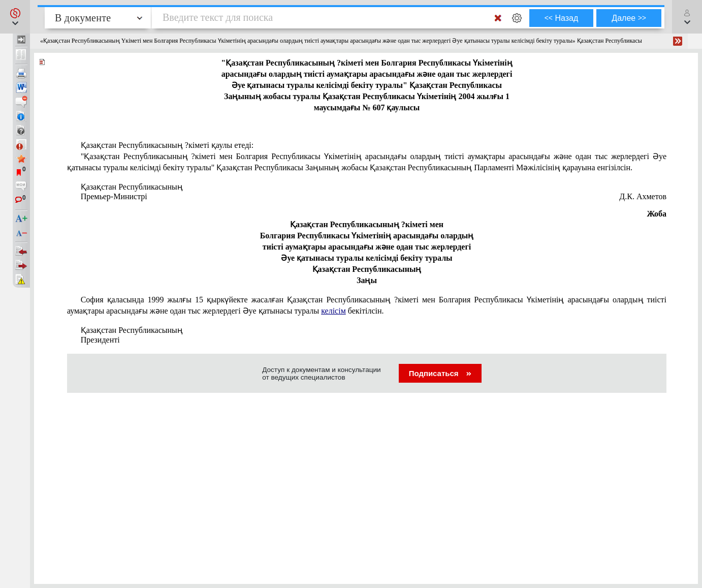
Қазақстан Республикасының (132, 187)
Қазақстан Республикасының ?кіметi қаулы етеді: (167, 145)
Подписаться (440, 373)
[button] (15, 17)
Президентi (100, 340)
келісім (333, 311)
